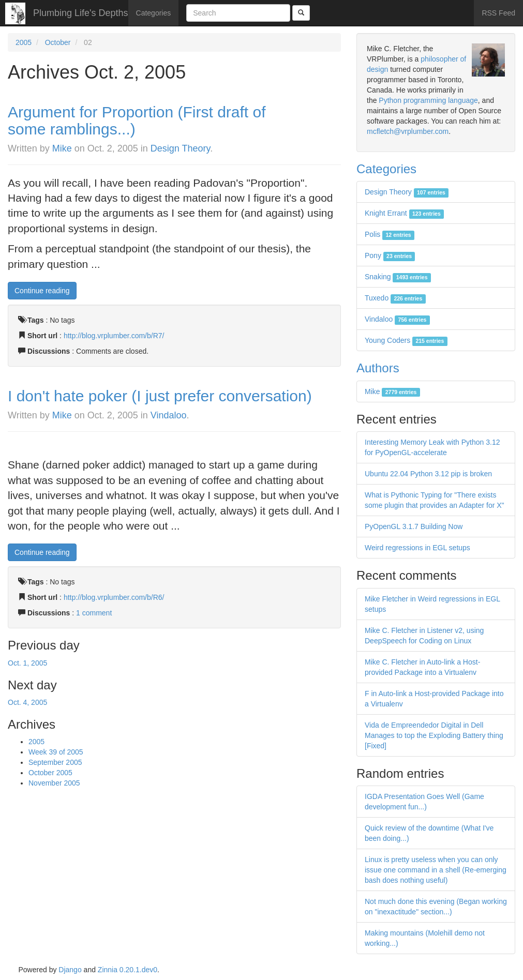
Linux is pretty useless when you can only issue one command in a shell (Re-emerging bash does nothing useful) (436, 870)
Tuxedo (395, 298)
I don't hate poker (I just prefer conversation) (160, 396)
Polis (390, 234)
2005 (24, 42)
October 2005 (50, 773)
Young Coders (406, 340)
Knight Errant (404, 213)
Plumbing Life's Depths (81, 13)
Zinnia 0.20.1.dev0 (128, 970)
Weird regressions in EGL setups (417, 548)
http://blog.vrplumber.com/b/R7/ (114, 336)
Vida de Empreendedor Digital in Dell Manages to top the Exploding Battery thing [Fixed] (434, 735)
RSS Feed (498, 13)
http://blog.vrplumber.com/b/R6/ (114, 597)
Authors (378, 368)
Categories (154, 13)
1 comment (94, 613)
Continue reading (42, 291)
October (58, 42)
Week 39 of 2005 (56, 752)
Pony (390, 255)
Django (70, 970)
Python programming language (428, 100)
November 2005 (54, 783)
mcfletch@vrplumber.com (408, 131)
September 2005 (55, 762)
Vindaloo (169, 415)
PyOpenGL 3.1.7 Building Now (414, 526)
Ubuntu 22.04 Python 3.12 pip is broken (428, 474)
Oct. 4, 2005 (27, 702)
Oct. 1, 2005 (27, 663)
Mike (62, 148)
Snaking (398, 277)
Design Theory (180, 148)
